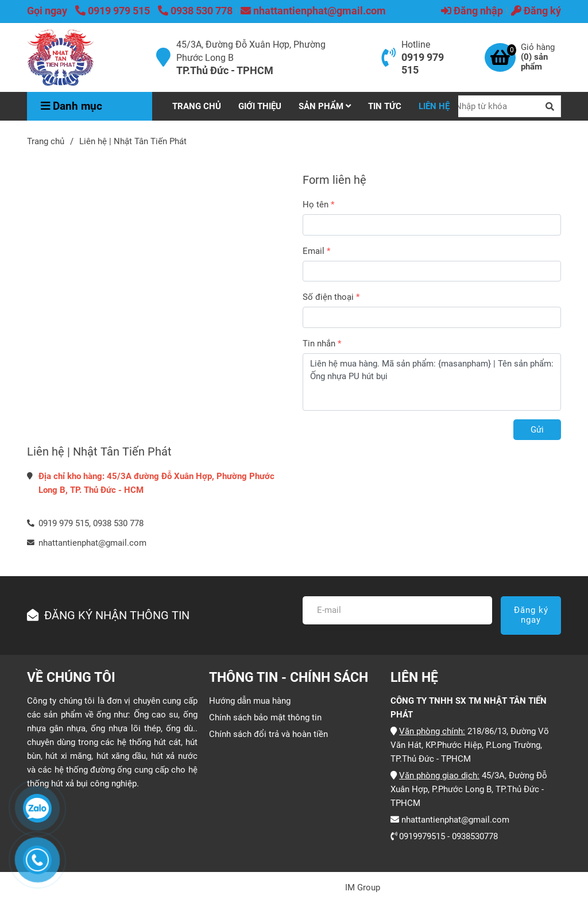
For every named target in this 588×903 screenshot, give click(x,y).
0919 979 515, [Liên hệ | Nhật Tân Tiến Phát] (65, 523)
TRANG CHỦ (197, 106)
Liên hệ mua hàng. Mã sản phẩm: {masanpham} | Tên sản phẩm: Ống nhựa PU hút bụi (432, 382)
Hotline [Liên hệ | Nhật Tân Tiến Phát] (416, 45)
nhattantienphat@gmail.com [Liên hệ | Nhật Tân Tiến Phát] (313, 11)
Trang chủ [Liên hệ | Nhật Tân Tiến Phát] (46, 141)
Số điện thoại (328, 297)
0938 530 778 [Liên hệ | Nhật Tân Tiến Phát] (195, 11)
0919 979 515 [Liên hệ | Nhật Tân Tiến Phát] (114, 11)
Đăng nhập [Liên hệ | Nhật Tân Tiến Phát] (472, 11)
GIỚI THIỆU (260, 106)
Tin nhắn (319, 344)
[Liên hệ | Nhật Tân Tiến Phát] (61, 57)
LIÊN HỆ (434, 106)
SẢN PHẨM (325, 106)
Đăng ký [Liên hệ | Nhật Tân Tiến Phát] (536, 11)
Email (314, 251)
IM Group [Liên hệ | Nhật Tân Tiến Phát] (363, 887)
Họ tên (316, 204)
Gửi (537, 430)
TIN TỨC (385, 106)
